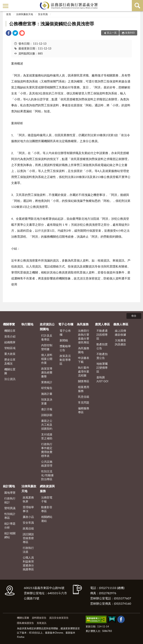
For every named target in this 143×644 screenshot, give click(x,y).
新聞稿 (64, 340)
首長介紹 (10, 336)
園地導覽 (10, 493)
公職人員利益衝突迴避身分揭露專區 (28, 563)
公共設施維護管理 (47, 464)
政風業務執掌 (28, 499)
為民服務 (83, 324)
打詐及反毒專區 (47, 337)
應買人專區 (102, 324)
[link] (9, 33)
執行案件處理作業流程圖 (84, 371)
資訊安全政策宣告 (59, 618)
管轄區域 (10, 348)
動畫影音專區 (47, 509)
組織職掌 (10, 342)
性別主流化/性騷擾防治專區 (47, 475)
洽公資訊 (10, 379)
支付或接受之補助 (47, 436)
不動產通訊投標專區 (102, 334)
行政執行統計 (10, 500)
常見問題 (84, 402)
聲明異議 (10, 508)
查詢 (137, 6)
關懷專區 (84, 381)
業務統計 (47, 382)
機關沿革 (10, 331)
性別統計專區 (10, 516)
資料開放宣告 (39, 618)
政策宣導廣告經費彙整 (47, 372)
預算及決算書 (47, 401)
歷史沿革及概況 (10, 361)
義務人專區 (121, 324)
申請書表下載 (84, 360)
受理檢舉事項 (28, 509)
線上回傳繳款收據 (120, 333)
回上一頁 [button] (112, 33)
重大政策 (10, 354)
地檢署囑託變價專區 (102, 368)
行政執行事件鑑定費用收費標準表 (47, 450)
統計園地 (9, 486)
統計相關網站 (10, 535)
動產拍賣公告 (102, 346)
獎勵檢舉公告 (65, 348)
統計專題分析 (10, 525)
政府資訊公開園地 (47, 327)
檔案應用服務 (84, 389)
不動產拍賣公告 (102, 356)
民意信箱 (84, 397)
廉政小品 (28, 517)
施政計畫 (47, 394)
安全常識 (43, 14)
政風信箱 (28, 528)
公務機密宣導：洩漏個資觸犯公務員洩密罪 (52, 24)
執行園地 (27, 324)
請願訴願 (47, 415)
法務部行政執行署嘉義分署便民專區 (84, 336)
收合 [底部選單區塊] (134, 316)
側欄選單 (6, 6)
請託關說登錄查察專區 (28, 538)
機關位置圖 (10, 371)
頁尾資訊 (42, 623)
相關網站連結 (47, 519)
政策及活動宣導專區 (65, 360)
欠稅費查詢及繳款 (120, 342)
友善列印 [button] (130, 33)
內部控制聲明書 (47, 347)
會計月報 (47, 409)
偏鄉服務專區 (84, 410)
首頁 (9, 14)
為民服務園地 (84, 350)
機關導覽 (9, 324)
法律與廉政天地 (24, 14)
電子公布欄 (66, 324)
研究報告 (47, 388)
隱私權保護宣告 (25, 623)
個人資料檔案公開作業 (47, 359)
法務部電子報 (47, 499)
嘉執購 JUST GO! (103, 379)
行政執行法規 (28, 550)
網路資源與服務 (47, 489)
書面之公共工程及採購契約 (47, 425)
